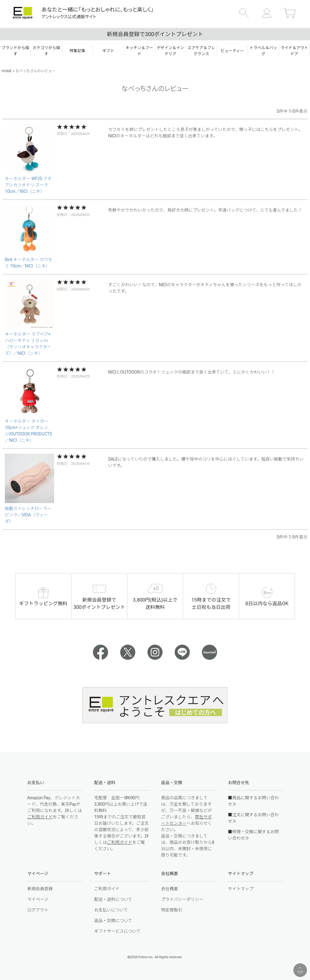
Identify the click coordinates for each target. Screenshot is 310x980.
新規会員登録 (40, 889)
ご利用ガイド (40, 817)
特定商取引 (172, 910)
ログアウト (38, 910)
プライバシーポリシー (182, 899)
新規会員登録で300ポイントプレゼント (155, 34)
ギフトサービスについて (117, 931)
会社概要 (170, 889)
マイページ (38, 899)
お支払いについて (111, 910)
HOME (7, 71)
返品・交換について (113, 921)
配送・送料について (113, 899)
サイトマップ (241, 889)
